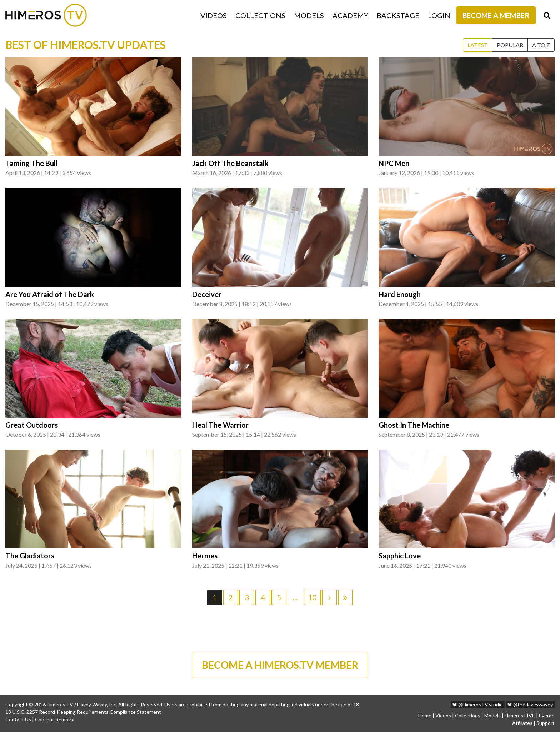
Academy (350, 15)
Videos (214, 15)
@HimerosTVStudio (478, 704)
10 (312, 597)
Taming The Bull (31, 163)
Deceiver (207, 294)
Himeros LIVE (520, 715)
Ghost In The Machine (414, 425)
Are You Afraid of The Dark (50, 294)
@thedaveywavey (530, 704)
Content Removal (55, 719)
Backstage (398, 15)
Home (425, 715)
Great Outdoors (32, 425)
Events (547, 715)
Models (309, 15)
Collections (260, 15)
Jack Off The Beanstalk (230, 163)
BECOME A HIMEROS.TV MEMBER (280, 665)
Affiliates (522, 723)
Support (546, 723)
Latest (478, 45)
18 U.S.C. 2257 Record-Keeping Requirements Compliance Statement (83, 712)
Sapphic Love (400, 556)
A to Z (541, 45)
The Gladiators (30, 556)
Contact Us (18, 719)
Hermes (205, 556)
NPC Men (394, 163)
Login (439, 15)
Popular (510, 45)
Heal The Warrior (220, 425)
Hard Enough (400, 294)
